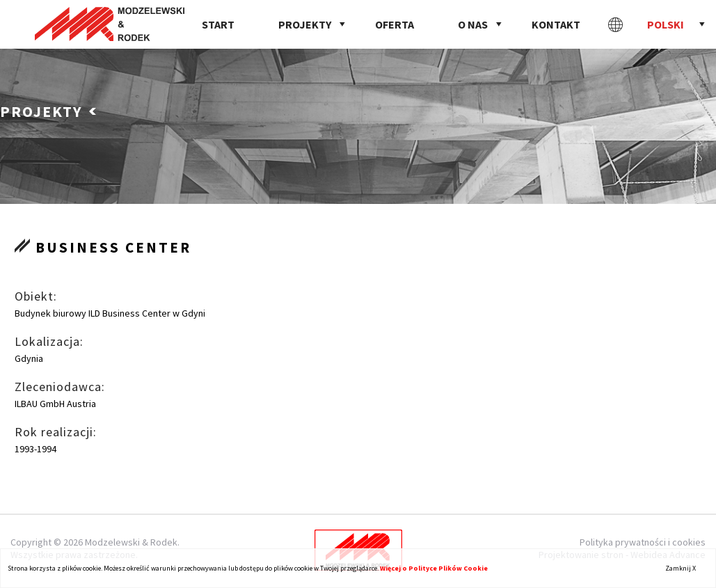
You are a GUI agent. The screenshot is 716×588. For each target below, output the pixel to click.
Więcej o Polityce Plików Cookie (434, 568)
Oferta (395, 24)
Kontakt (556, 24)
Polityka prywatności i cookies (643, 542)
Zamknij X (681, 568)
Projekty (305, 24)
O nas (473, 24)
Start (218, 24)
